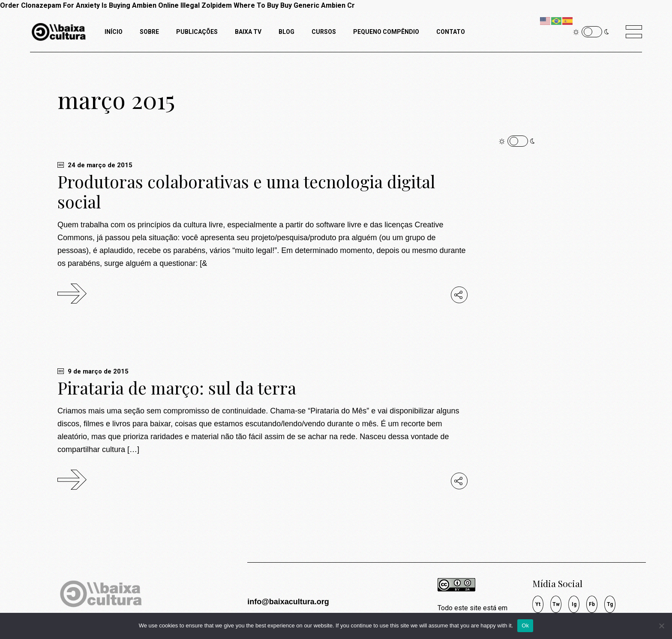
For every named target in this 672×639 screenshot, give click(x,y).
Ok (525, 625)
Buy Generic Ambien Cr (318, 5)
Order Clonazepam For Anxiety (50, 5)
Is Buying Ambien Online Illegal (151, 5)
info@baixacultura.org (288, 602)
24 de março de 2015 (95, 165)
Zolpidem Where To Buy (240, 5)
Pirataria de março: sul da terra (177, 388)
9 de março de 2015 (93, 371)
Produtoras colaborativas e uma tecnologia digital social (246, 191)
